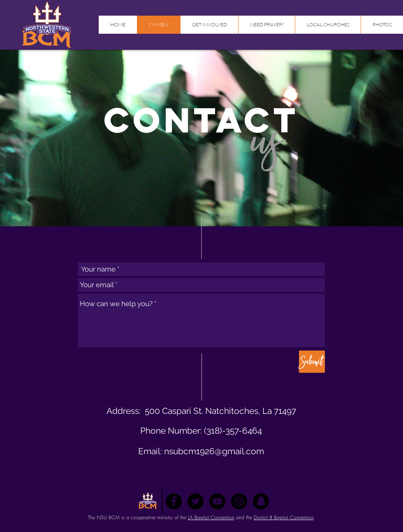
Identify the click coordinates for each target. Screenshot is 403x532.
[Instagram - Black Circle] (239, 501)
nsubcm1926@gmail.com (214, 451)
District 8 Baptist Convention (284, 517)
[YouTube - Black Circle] (217, 501)
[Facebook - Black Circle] (174, 501)
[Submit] (312, 362)
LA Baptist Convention (211, 517)
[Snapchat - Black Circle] (261, 501)
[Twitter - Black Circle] (196, 501)
